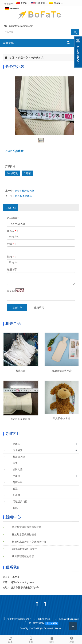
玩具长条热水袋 (24, 196)
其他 (15, 508)
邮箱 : (11, 257)
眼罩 (15, 489)
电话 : (11, 244)
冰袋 (15, 463)
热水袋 (16, 444)
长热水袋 (21, 371)
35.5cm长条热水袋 (61, 371)
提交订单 (17, 308)
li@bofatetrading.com (21, 26)
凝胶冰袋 (18, 482)
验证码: (11, 291)
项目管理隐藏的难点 (23, 556)
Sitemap (58, 628)
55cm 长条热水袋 (24, 191)
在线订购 (13, 173)
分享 (10, 639)
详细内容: (12, 269)
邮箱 (27, 173)
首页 (12, 58)
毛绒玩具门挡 (20, 502)
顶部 (72, 639)
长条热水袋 (37, 58)
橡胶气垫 (18, 469)
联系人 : (13, 231)
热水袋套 (18, 450)
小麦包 (16, 476)
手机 (31, 639)
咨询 (51, 639)
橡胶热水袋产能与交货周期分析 (29, 542)
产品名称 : (14, 218)
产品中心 (23, 58)
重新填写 (39, 308)
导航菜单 (8, 43)
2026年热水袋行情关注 (24, 549)
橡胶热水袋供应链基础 (24, 534)
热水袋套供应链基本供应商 (27, 527)
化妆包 (16, 495)
